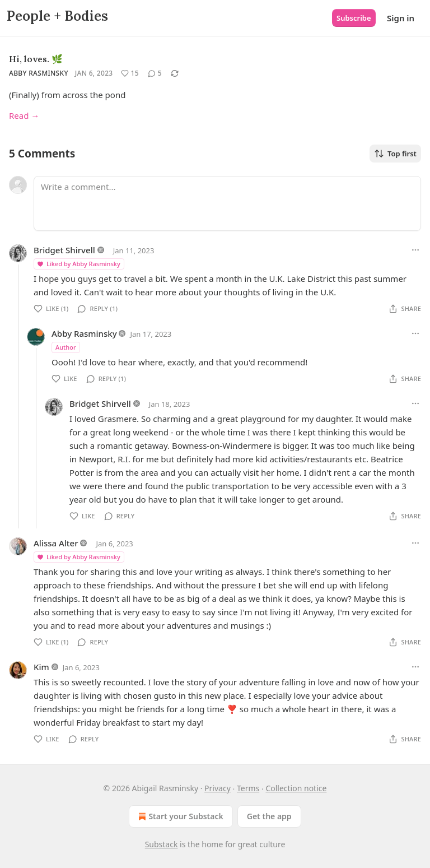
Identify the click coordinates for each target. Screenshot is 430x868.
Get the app (269, 816)
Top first (395, 154)
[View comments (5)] (155, 73)
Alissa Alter (56, 543)
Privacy (218, 788)
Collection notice (296, 788)
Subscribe (354, 18)
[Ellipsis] (415, 250)
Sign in (401, 18)
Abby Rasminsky (39, 73)
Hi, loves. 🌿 (36, 59)
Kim (41, 667)
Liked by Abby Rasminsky (78, 264)
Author (66, 347)
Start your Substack (179, 816)
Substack (162, 844)
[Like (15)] (130, 73)
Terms (248, 788)
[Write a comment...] (227, 203)
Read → (24, 115)
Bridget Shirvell (64, 250)
